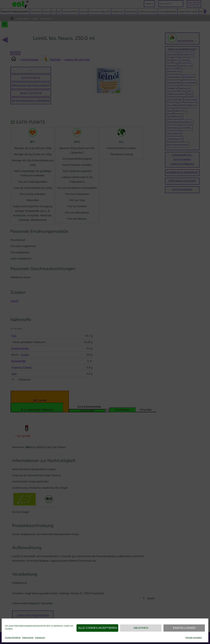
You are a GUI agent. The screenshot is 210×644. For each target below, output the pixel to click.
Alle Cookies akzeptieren (98, 628)
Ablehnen (141, 628)
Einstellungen (184, 628)
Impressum (40, 638)
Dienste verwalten (194, 638)
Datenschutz (28, 638)
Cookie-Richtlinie (13, 638)
